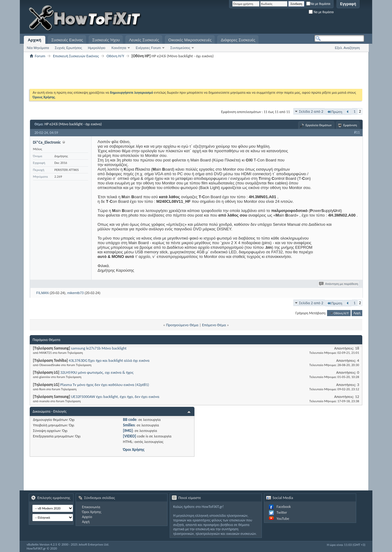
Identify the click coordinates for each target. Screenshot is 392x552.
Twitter (282, 512)
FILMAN (43, 293)
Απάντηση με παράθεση (339, 284)
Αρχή (357, 313)
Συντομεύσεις (180, 48)
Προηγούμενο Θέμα (182, 325)
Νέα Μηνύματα (38, 48)
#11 (357, 132)
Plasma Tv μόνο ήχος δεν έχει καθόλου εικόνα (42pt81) (105, 385)
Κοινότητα (119, 48)
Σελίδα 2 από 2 (311, 111)
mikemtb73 (75, 293)
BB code (130, 420)
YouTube (283, 519)
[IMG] (128, 431)
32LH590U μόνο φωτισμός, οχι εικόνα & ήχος (97, 372)
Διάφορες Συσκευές (238, 40)
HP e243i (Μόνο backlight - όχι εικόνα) (73, 124)
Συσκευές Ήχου (106, 40)
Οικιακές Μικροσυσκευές (190, 40)
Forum (40, 56)
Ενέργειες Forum (148, 48)
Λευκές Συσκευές (144, 40)
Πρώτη (335, 112)
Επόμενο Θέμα (214, 325)
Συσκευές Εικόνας (67, 40)
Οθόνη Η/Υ (115, 56)
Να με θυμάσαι (318, 4)
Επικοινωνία (91, 507)
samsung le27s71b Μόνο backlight (99, 348)
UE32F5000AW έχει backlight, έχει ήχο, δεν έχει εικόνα (115, 397)
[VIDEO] (130, 436)
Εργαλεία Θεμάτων (319, 125)
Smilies (129, 425)
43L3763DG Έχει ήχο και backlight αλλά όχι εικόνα (109, 360)
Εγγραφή (348, 4)
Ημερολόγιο (97, 48)
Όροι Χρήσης (134, 450)
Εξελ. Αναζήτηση (347, 48)
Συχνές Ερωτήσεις (68, 48)
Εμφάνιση (350, 125)
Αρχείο (87, 517)
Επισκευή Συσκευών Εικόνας (76, 56)
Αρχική (35, 40)
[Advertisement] (288, 18)
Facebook (284, 507)
